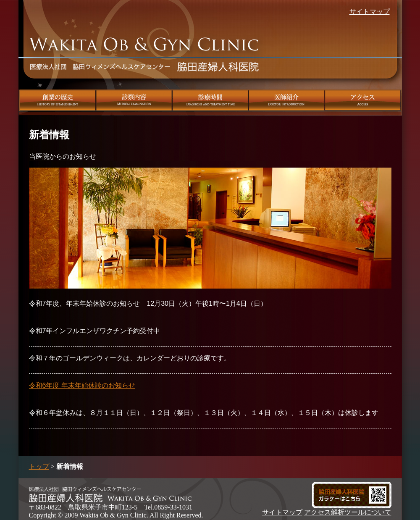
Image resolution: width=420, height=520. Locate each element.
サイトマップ (370, 12)
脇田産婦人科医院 (145, 61)
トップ (39, 466)
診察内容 (134, 100)
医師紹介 (287, 100)
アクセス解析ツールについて (348, 512)
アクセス (364, 100)
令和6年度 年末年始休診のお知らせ (82, 385)
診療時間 (210, 100)
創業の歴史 (57, 100)
